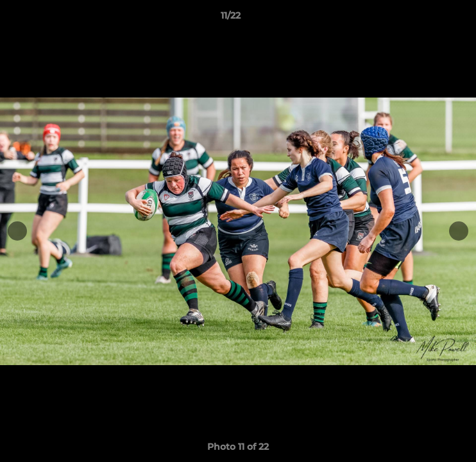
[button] (430, 19)
